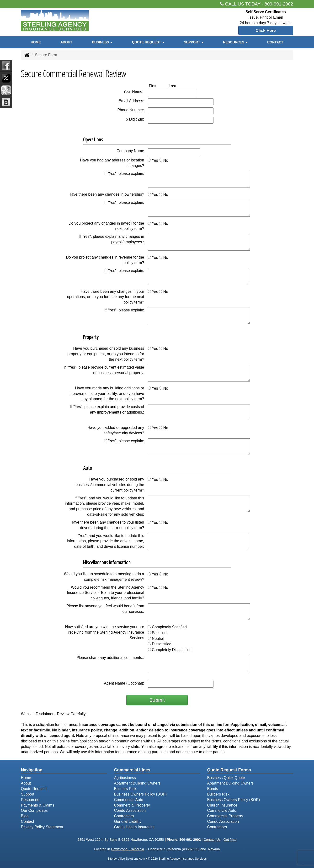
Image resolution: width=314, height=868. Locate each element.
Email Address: (131, 101)
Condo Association (130, 810)
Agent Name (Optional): (124, 683)
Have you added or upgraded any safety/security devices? (116, 430)
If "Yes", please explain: (124, 174)
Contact (275, 42)
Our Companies (34, 810)
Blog (25, 816)
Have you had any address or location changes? (112, 163)
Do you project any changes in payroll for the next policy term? (106, 226)
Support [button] (194, 42)
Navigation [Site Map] (32, 770)
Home (36, 42)
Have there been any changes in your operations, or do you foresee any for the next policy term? (106, 297)
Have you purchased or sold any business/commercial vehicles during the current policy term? (110, 485)
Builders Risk (125, 789)
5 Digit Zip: (135, 119)
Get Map (230, 840)
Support (28, 794)
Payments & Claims (38, 805)
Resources (30, 800)
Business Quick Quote (226, 778)
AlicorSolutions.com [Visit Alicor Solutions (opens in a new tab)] (132, 859)
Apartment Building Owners (137, 783)
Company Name (130, 151)
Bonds (213, 789)
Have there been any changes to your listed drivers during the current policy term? (107, 525)
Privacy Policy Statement (42, 827)
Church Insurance (222, 805)
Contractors (124, 816)
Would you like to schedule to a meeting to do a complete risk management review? (104, 577)
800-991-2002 (279, 4)
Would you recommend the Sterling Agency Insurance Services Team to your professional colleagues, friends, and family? (105, 593)
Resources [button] (235, 42)
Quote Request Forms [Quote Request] (229, 770)
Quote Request (34, 789)
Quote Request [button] (148, 42)
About (66, 42)
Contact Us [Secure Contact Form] (212, 840)
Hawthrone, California (128, 849)
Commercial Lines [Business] (132, 770)
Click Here (266, 30)
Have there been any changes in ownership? (106, 194)
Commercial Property (132, 805)
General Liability (128, 821)
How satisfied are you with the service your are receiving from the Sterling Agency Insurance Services (105, 632)
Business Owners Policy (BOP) (141, 794)
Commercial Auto (129, 800)
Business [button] (102, 42)
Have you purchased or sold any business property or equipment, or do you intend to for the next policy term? (106, 354)
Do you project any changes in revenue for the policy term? (105, 260)
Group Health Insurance (134, 827)
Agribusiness (125, 778)
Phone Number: (131, 110)
